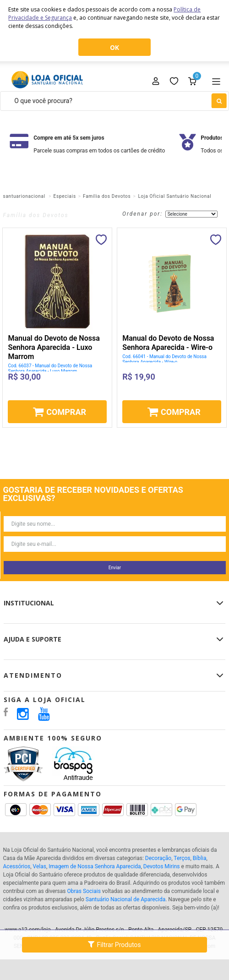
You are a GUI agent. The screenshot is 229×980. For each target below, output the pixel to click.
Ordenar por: (142, 214)
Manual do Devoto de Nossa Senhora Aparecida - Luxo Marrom (54, 347)
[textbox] (114, 101)
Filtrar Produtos (114, 944)
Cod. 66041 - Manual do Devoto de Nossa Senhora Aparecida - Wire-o (164, 359)
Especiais (65, 196)
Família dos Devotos (107, 196)
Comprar (66, 412)
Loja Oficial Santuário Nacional (174, 196)
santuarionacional (24, 196)
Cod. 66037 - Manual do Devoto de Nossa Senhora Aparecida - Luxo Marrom (50, 368)
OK (114, 47)
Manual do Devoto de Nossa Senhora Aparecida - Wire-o (168, 343)
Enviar (115, 568)
